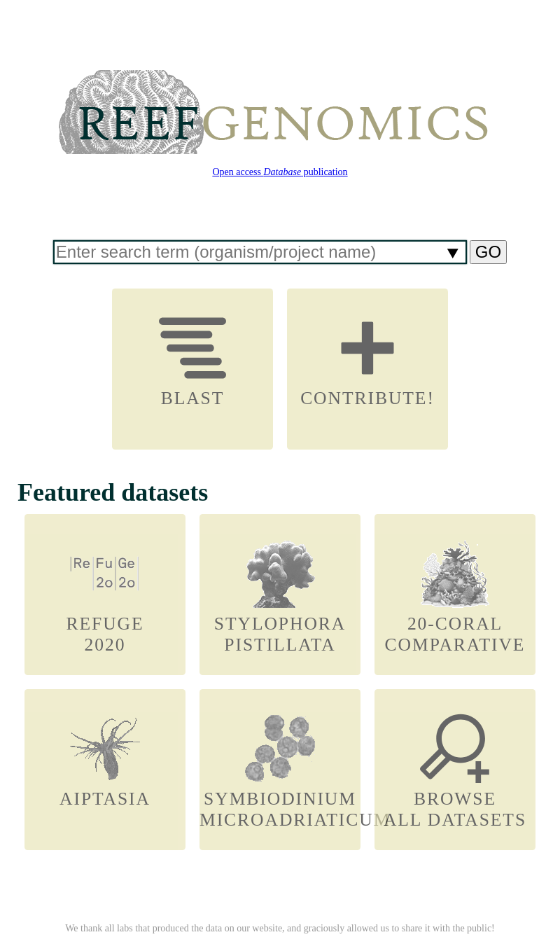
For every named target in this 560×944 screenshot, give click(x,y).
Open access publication (280, 172)
